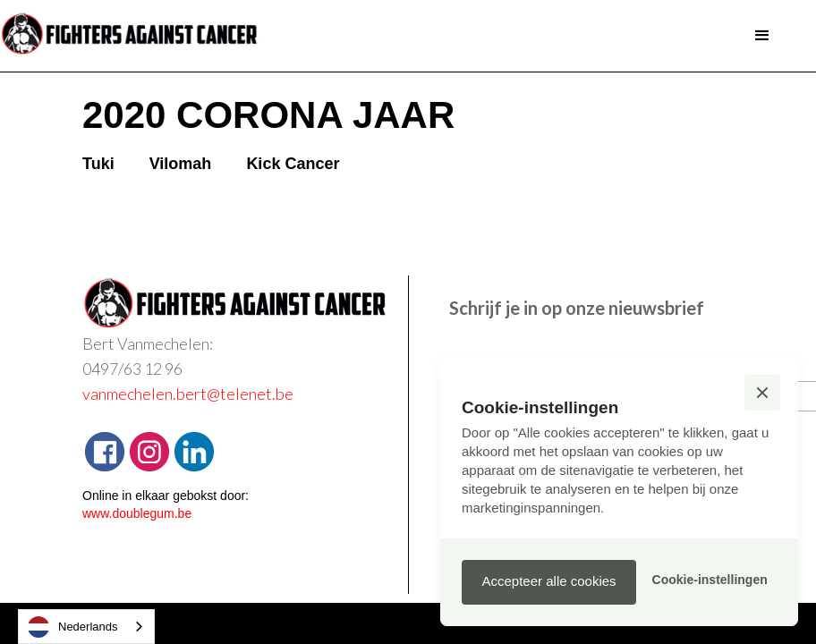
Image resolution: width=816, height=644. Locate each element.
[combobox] (86, 627)
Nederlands (73, 627)
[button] (762, 36)
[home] (134, 36)
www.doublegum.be (137, 513)
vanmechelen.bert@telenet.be (188, 394)
